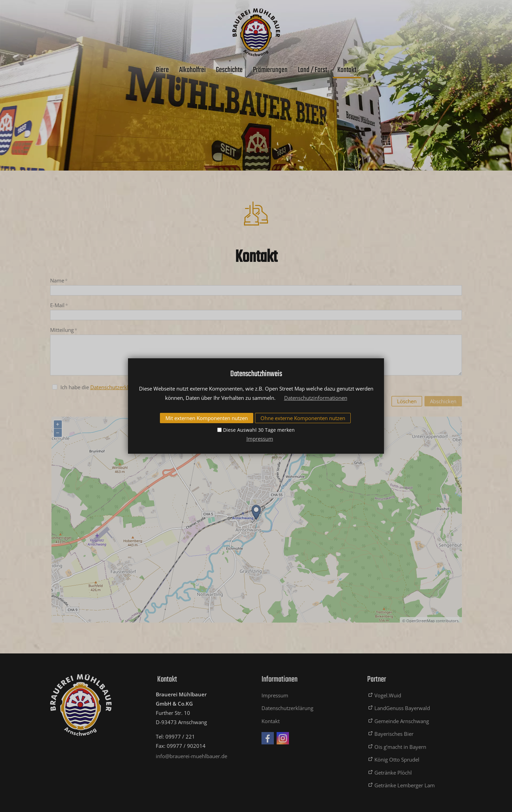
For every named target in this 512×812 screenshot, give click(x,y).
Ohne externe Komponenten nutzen (303, 418)
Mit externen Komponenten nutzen (207, 418)
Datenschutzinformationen (316, 398)
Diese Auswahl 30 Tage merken (259, 430)
